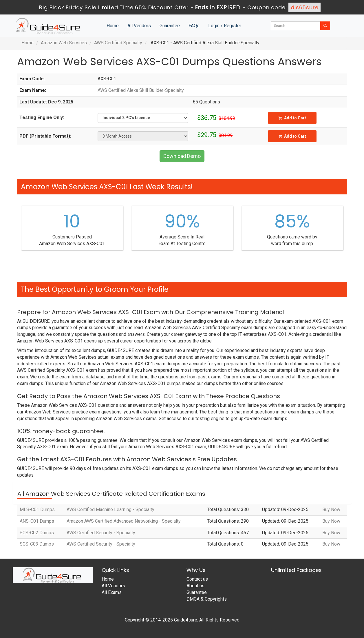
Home (113, 26)
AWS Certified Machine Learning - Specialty (110, 510)
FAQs (194, 26)
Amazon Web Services (64, 43)
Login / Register (225, 26)
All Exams (112, 592)
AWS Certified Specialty (118, 43)
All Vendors (139, 26)
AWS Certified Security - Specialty (101, 533)
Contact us (197, 579)
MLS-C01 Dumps (37, 510)
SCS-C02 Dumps (37, 533)
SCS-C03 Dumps (37, 544)
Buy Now (331, 510)
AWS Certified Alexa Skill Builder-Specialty (141, 90)
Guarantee (170, 26)
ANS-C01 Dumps (37, 521)
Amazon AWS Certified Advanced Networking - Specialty (124, 521)
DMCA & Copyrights (207, 599)
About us (195, 586)
